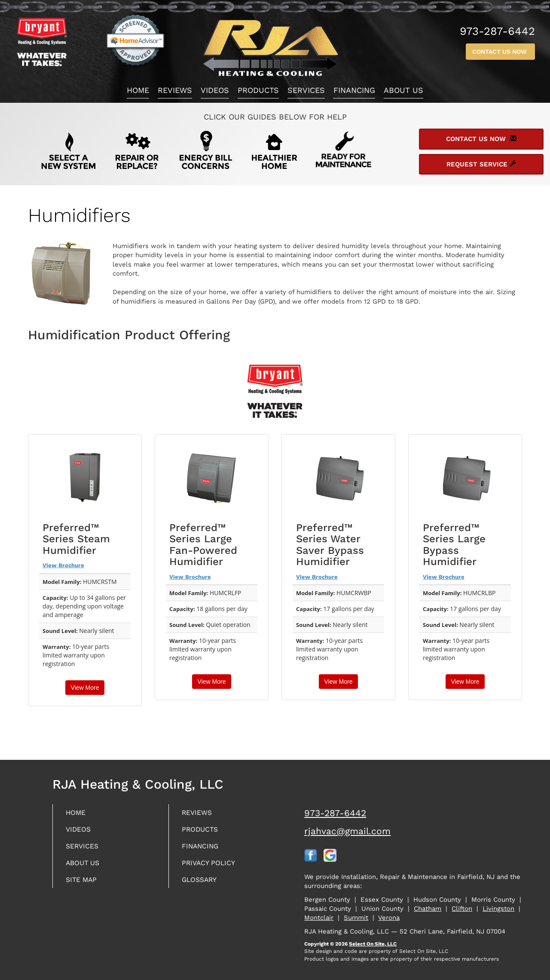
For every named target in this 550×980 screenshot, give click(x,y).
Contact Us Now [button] (500, 52)
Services (306, 90)
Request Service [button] (481, 164)
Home (138, 90)
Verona (389, 918)
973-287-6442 (335, 813)
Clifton (462, 909)
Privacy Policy (212, 866)
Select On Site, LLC (373, 944)
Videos (215, 90)
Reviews (175, 90)
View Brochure (63, 565)
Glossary (202, 883)
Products (258, 90)
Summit (356, 918)
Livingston (498, 909)
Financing (354, 90)
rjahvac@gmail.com (347, 831)
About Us (403, 90)
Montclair (319, 918)
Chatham (428, 909)
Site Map (84, 883)
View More (85, 688)
